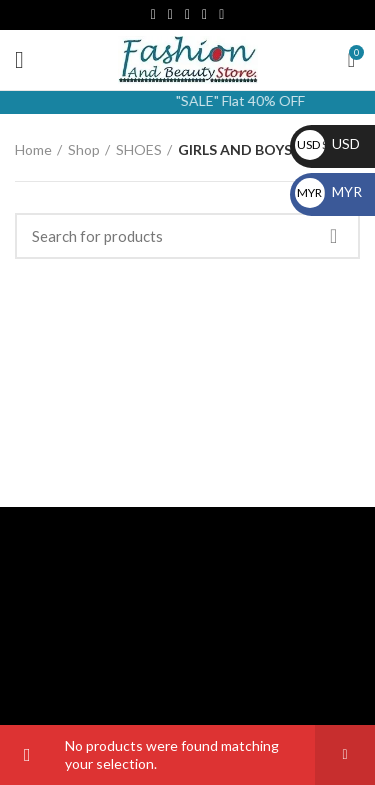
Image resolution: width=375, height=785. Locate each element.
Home (33, 149)
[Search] (187, 236)
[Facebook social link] (153, 15)
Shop (84, 149)
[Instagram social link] (187, 15)
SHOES (139, 149)
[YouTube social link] (204, 15)
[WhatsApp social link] (221, 15)
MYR (328, 191)
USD (327, 143)
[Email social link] (170, 15)
